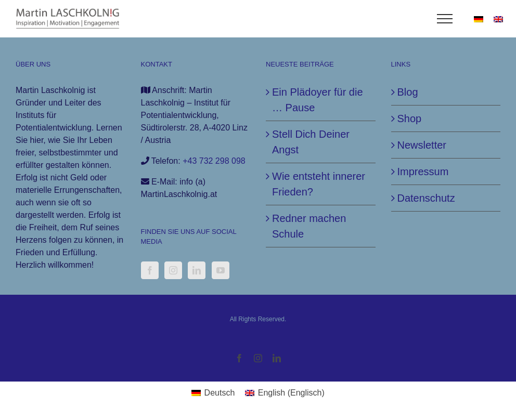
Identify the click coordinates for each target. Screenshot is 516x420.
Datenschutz (426, 198)
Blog (408, 92)
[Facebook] (150, 270)
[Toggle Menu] (445, 19)
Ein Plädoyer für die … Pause (318, 100)
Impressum (423, 172)
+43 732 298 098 (214, 161)
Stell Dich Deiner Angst (311, 142)
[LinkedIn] (197, 270)
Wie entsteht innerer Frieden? (319, 184)
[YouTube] (221, 270)
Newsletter (422, 145)
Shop (410, 119)
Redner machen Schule (309, 226)
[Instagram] (173, 270)
